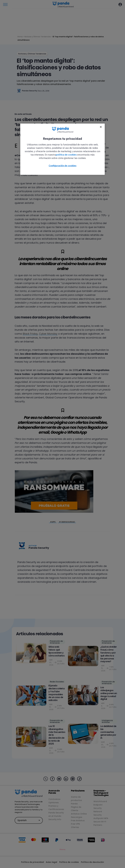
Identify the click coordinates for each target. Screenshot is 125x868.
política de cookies (66, 155)
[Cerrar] (101, 127)
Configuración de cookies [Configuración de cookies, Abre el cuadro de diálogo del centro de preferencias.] (63, 165)
